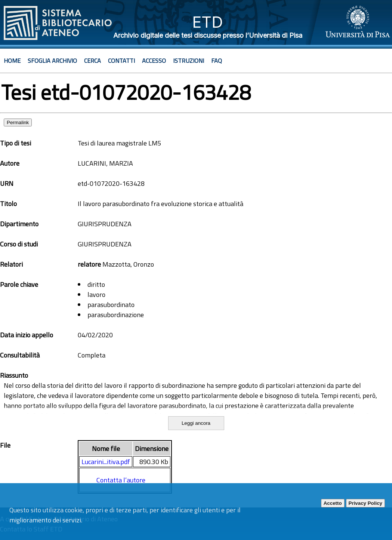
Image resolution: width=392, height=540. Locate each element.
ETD (208, 22)
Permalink (18, 122)
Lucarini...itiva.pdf (106, 462)
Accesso (154, 61)
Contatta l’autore (121, 480)
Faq (217, 61)
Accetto (333, 503)
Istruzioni (189, 61)
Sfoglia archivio (52, 61)
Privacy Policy (365, 503)
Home (12, 61)
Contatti (121, 61)
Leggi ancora (196, 423)
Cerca (92, 61)
